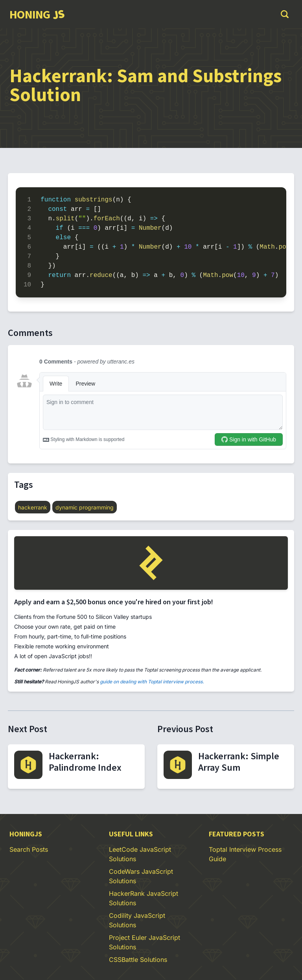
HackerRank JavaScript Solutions (144, 898)
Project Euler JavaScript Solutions (145, 942)
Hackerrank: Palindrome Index (85, 762)
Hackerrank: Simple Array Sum (239, 762)
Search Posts (29, 849)
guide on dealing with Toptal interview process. (152, 682)
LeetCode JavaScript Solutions (140, 854)
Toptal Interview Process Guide (245, 854)
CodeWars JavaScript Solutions (141, 876)
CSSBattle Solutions (138, 960)
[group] (37, 14)
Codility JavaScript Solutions (137, 920)
